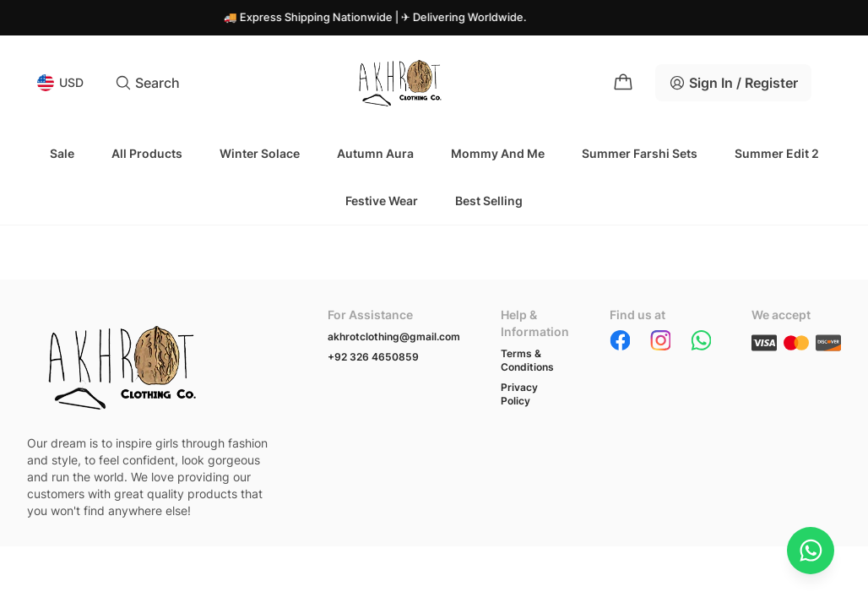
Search (147, 83)
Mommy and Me (498, 153)
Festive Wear (382, 201)
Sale (62, 153)
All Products (147, 153)
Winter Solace (260, 153)
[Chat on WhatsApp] (811, 551)
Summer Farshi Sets (640, 153)
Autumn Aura (375, 153)
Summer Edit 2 (777, 153)
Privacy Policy (519, 394)
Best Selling (489, 201)
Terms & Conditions (527, 360)
